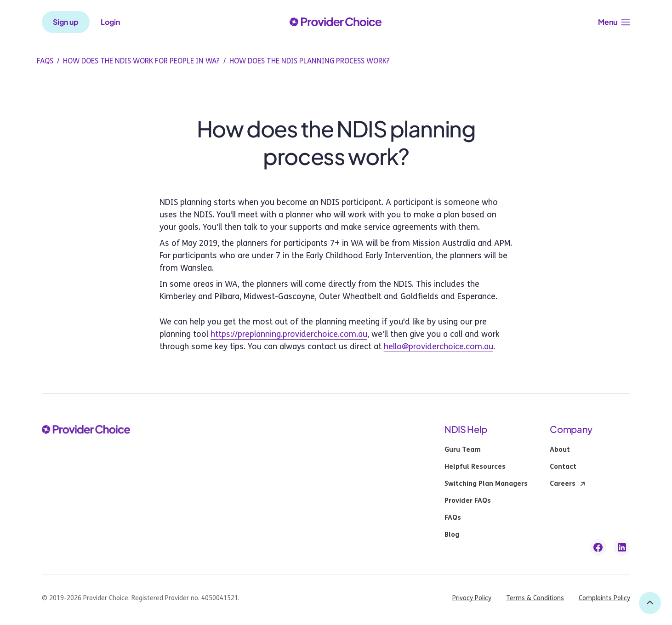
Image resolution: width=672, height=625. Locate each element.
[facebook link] (598, 547)
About (560, 450)
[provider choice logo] (336, 22)
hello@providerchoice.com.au (439, 347)
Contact (563, 467)
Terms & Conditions (535, 598)
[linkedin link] (622, 547)
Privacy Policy (472, 598)
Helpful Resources (475, 467)
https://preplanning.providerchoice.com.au (289, 334)
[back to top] (650, 603)
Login (110, 22)
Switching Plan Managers (486, 484)
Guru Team (463, 450)
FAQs (453, 518)
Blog (452, 535)
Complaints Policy (604, 598)
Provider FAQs (468, 501)
